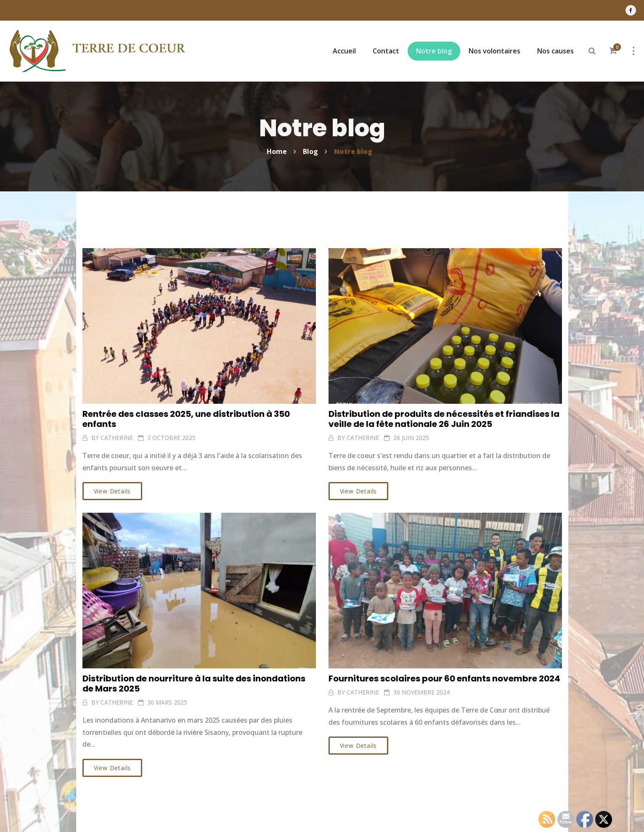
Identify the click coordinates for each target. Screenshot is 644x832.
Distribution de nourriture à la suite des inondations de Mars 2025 (194, 684)
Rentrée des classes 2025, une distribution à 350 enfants (186, 419)
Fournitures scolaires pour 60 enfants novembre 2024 (444, 678)
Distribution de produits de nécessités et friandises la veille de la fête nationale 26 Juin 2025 (444, 419)
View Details (113, 491)
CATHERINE (117, 438)
